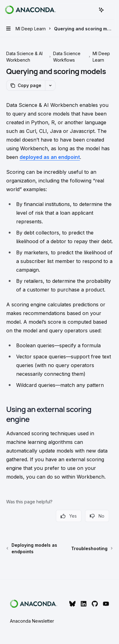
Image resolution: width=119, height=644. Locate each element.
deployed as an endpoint (50, 157)
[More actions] (111, 10)
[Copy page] (26, 85)
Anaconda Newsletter (32, 621)
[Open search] (90, 10)
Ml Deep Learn (101, 57)
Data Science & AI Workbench (24, 57)
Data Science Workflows (67, 57)
